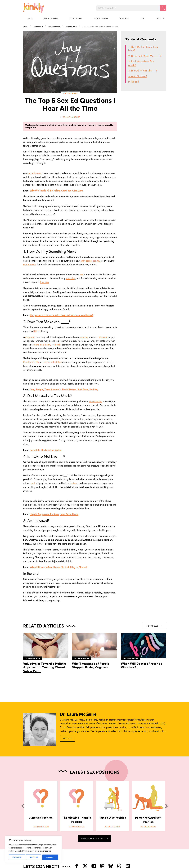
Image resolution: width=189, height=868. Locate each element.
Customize (17, 857)
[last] (22, 806)
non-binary (46, 345)
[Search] (163, 8)
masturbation (96, 401)
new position (29, 265)
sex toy (97, 261)
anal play (70, 278)
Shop (30, 18)
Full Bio (67, 738)
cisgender (30, 337)
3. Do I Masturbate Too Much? (141, 63)
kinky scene (86, 261)
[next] (166, 806)
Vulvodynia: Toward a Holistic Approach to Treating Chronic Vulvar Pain (45, 667)
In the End (134, 82)
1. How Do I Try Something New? (143, 49)
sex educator (35, 173)
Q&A (142, 18)
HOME (25, 26)
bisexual (103, 337)
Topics (158, 18)
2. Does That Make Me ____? (145, 56)
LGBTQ (37, 331)
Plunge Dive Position (112, 818)
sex (82, 275)
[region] (33, 849)
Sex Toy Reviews (101, 18)
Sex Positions (76, 18)
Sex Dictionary (51, 18)
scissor (74, 483)
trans (36, 345)
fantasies (44, 282)
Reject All (34, 857)
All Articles (154, 626)
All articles (38, 26)
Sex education (54, 26)
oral (33, 483)
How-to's (124, 18)
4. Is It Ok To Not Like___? (143, 71)
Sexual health (71, 26)
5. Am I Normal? (138, 76)
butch (58, 345)
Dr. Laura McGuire (71, 117)
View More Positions (94, 838)
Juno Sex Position (41, 818)
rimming (84, 337)
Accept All (50, 857)
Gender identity (31, 362)
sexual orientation (53, 362)
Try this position (41, 827)
